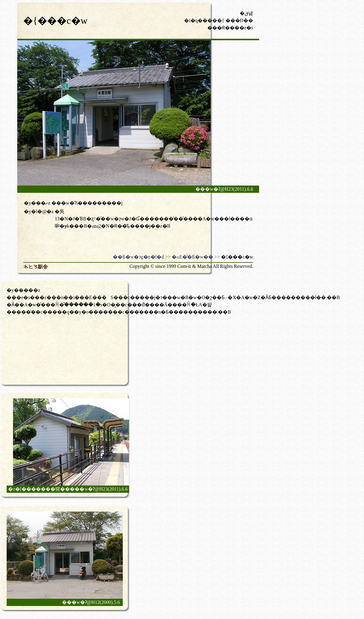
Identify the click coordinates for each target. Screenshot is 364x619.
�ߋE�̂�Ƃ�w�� (192, 257)
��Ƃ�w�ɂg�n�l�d (138, 257)
